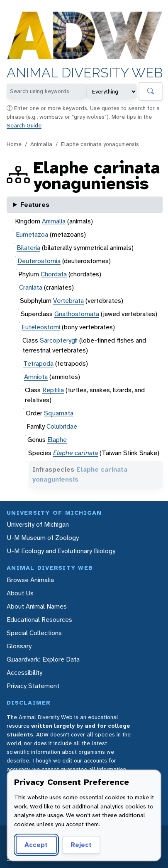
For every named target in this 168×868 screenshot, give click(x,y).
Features (35, 205)
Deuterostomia (39, 261)
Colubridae (62, 426)
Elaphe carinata (75, 453)
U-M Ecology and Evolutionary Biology (61, 551)
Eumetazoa (32, 234)
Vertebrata (68, 301)
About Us (20, 593)
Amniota (36, 377)
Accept (36, 845)
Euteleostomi (41, 327)
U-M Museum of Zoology (43, 538)
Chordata (54, 274)
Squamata (59, 413)
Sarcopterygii (59, 340)
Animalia (41, 144)
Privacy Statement (33, 686)
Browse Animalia (30, 580)
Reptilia (53, 390)
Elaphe (57, 440)
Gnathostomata (77, 314)
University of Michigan (38, 524)
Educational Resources (39, 620)
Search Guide (24, 125)
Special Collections (34, 633)
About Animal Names (37, 606)
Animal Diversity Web (85, 73)
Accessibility (24, 673)
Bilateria (28, 248)
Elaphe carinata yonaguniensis (100, 144)
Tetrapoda (38, 363)
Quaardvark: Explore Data (43, 659)
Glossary (19, 646)
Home (14, 144)
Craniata (31, 287)
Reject (81, 845)
